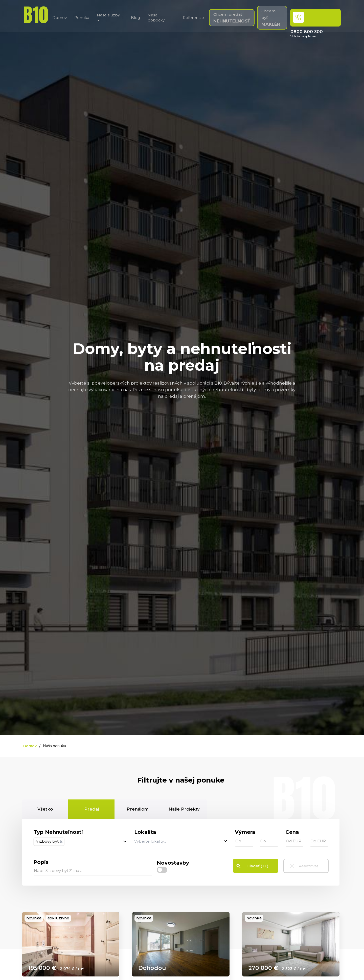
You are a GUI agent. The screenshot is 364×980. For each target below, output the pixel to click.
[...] (93, 871)
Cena (292, 832)
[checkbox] (162, 870)
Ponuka (82, 18)
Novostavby (173, 863)
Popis (41, 862)
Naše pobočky (156, 18)
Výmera (245, 832)
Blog (135, 18)
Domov (60, 18)
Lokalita (145, 832)
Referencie (193, 18)
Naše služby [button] (108, 17)
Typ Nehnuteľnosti (58, 832)
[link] (71, 944)
